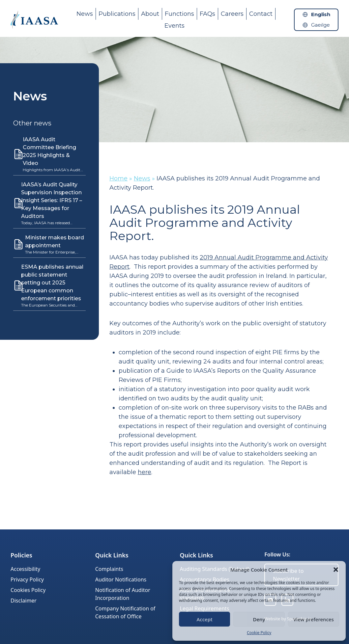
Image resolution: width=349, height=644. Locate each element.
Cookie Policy (259, 633)
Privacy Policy (27, 579)
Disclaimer (24, 601)
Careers (232, 14)
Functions (179, 14)
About (150, 14)
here (145, 472)
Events (174, 26)
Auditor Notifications (121, 579)
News (85, 14)
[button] (336, 570)
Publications (117, 14)
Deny (259, 619)
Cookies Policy (28, 590)
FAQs (207, 14)
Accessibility (25, 569)
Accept (205, 619)
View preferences (314, 619)
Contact (261, 14)
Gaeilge (320, 25)
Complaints (109, 569)
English (321, 14)
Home (118, 178)
